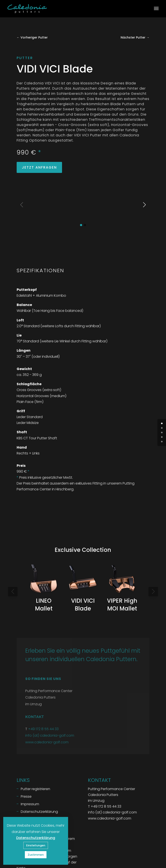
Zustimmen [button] (36, 855)
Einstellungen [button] (36, 845)
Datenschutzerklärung (39, 779)
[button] (81, 192)
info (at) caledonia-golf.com (50, 702)
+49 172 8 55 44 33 (43, 696)
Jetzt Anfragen (39, 167)
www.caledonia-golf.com (47, 709)
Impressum (30, 771)
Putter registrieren (35, 756)
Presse (26, 763)
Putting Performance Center (40, 811)
